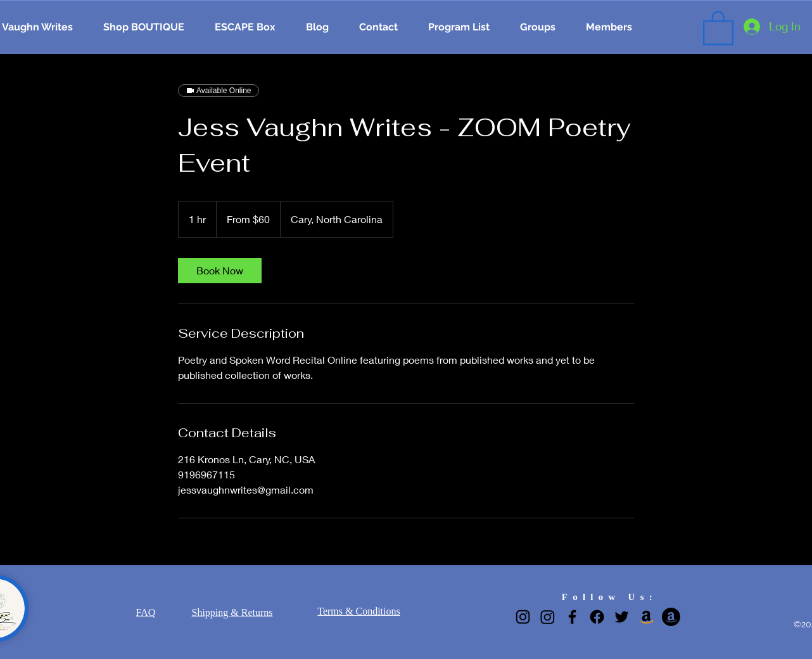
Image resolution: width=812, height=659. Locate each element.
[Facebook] (572, 617)
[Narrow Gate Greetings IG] (548, 617)
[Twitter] (622, 617)
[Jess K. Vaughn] (646, 617)
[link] (220, 271)
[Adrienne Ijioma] (671, 617)
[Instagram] (523, 617)
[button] (718, 27)
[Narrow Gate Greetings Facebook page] (597, 617)
